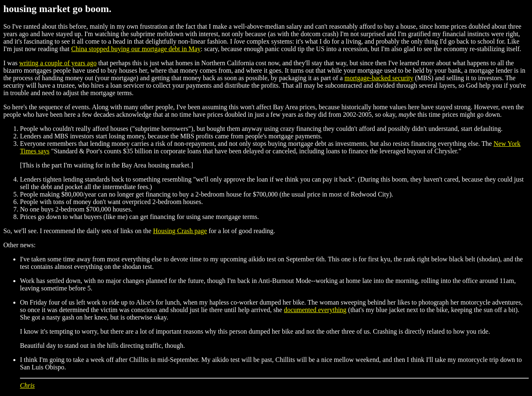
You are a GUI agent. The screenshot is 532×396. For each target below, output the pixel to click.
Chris (27, 385)
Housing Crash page (180, 231)
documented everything (315, 310)
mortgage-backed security (379, 78)
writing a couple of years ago (58, 63)
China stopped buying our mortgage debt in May (136, 49)
